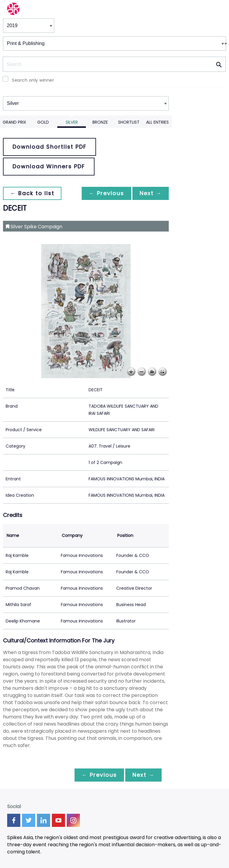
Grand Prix (14, 122)
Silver (72, 122)
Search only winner (33, 80)
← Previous (106, 193)
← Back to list (32, 193)
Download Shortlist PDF (49, 147)
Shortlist (129, 122)
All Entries (157, 122)
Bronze (100, 122)
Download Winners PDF (49, 166)
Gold (43, 122)
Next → (151, 193)
